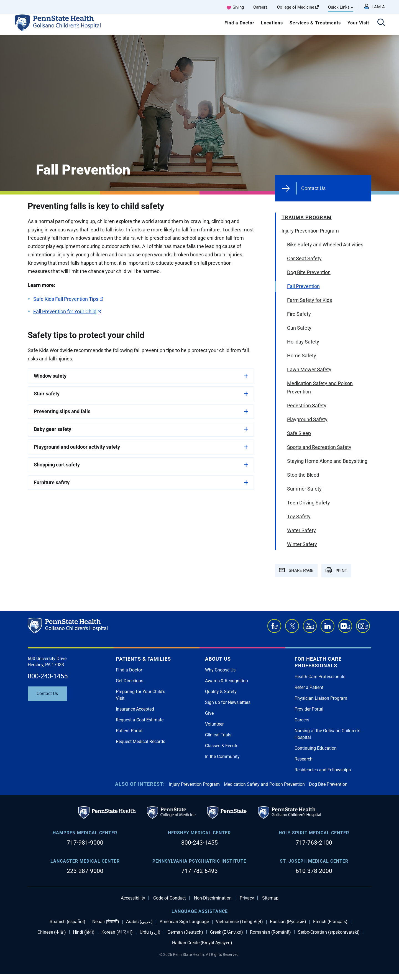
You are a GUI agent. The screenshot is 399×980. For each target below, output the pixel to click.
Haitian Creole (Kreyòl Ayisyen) (202, 943)
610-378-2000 (314, 871)
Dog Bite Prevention (309, 272)
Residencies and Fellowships (323, 770)
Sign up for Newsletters (228, 702)
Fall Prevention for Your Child (67, 311)
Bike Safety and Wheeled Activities (325, 245)
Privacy (247, 898)
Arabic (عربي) (139, 922)
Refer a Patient (309, 687)
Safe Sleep (299, 433)
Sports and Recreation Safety (319, 447)
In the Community (222, 757)
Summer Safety (304, 489)
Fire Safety (299, 314)
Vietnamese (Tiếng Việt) (239, 922)
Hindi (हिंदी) (84, 932)
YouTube (313, 629)
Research (304, 759)
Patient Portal (129, 731)
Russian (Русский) (288, 922)
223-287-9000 (85, 871)
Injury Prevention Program (310, 231)
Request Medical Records (140, 742)
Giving (238, 7)
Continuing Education (316, 748)
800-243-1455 (48, 676)
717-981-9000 (85, 843)
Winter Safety (302, 544)
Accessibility (133, 898)
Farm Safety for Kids (310, 300)
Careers (260, 7)
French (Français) (330, 922)
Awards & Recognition (227, 681)
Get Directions (130, 681)
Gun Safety (299, 328)
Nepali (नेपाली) (106, 922)
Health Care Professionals (320, 677)
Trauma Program (307, 217)
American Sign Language (184, 922)
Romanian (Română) (270, 932)
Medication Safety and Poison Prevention (320, 387)
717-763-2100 (314, 843)
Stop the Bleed (303, 475)
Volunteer (214, 724)
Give (209, 713)
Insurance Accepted (135, 709)
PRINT (336, 570)
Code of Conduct (170, 898)
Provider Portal (309, 709)
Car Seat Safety (304, 258)
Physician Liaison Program (321, 698)
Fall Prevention (303, 286)
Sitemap (270, 898)
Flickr (349, 629)
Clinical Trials (218, 735)
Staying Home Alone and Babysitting (327, 461)
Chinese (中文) (52, 932)
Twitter (292, 626)
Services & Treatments (315, 23)
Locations (272, 23)
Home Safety (302, 356)
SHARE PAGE (296, 570)
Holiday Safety (303, 342)
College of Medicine (298, 7)
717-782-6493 (199, 871)
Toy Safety (299, 516)
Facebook (276, 629)
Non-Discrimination (213, 898)
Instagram (366, 629)
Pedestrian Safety (307, 406)
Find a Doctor (239, 23)
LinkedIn (328, 626)
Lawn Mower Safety (309, 369)
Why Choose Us (220, 670)
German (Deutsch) (185, 932)
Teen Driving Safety (309, 503)
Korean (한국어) (117, 932)
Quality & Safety (221, 692)
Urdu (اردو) (150, 932)
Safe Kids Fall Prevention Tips (68, 299)
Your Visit (358, 23)
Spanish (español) (67, 922)
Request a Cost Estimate (140, 720)
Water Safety (301, 530)
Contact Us (313, 188)
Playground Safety (307, 419)
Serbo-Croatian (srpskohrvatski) (329, 932)
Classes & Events (222, 746)
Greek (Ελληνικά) (227, 932)
